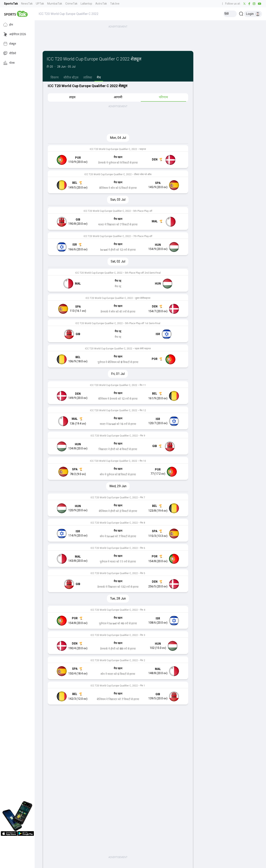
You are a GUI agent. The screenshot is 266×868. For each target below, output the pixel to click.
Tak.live (115, 4)
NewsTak (27, 4)
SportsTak (11, 4)
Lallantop (86, 4)
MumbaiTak (55, 4)
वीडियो (10, 53)
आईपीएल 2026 (15, 34)
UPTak (40, 4)
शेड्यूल (10, 44)
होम (8, 25)
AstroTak (101, 4)
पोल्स (9, 63)
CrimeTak (71, 4)
